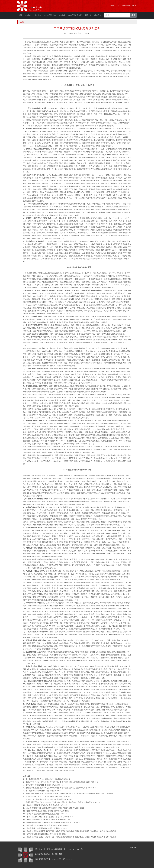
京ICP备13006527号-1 (76, 849)
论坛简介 (28, 15)
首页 (20, 15)
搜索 (133, 15)
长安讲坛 (38, 15)
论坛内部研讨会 (50, 15)
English (134, 5)
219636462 (125, 5)
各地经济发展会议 (75, 15)
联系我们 (134, 848)
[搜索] (117, 15)
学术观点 (98, 15)
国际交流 (88, 15)
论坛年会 (62, 15)
